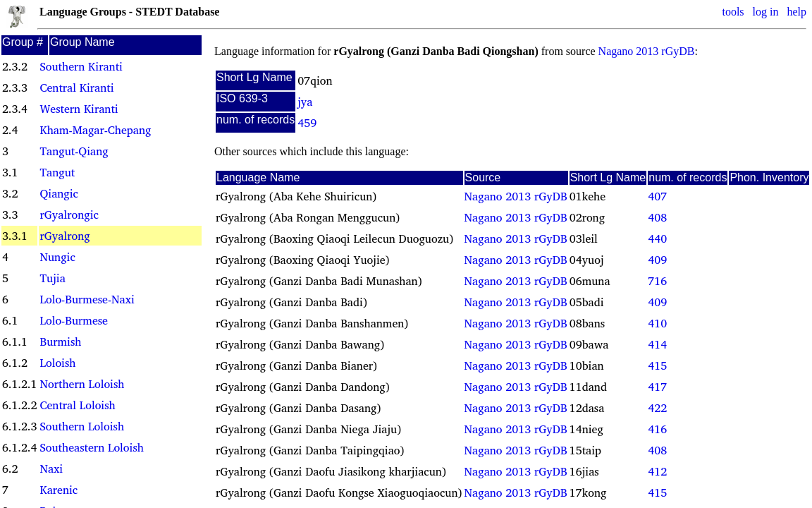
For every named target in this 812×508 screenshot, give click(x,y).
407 (657, 196)
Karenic (59, 490)
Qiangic (59, 193)
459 (307, 123)
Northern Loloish (82, 384)
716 (657, 281)
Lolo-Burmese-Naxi (87, 299)
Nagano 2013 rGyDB (647, 51)
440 (657, 238)
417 (657, 387)
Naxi (51, 468)
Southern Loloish (82, 426)
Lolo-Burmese (73, 320)
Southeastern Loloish (91, 447)
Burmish (60, 341)
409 (657, 260)
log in (766, 12)
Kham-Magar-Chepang (95, 130)
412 (657, 471)
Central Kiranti (76, 87)
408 (657, 217)
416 (657, 429)
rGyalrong (64, 236)
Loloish (57, 363)
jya (305, 102)
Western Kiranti (79, 109)
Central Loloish (77, 405)
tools (733, 12)
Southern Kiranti (81, 66)
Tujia (52, 278)
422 (657, 408)
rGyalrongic (69, 214)
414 (657, 344)
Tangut (57, 172)
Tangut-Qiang (74, 151)
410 (657, 323)
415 (657, 365)
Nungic (57, 257)
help (796, 12)
